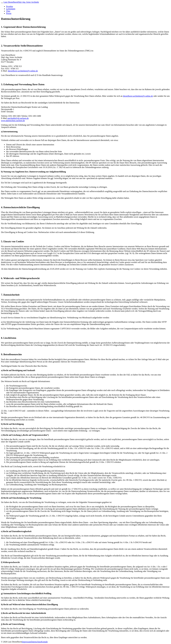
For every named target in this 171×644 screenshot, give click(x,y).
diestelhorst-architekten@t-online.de (23, 71)
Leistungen (11, 9)
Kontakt (44, 642)
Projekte (10, 6)
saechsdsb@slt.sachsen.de (18, 118)
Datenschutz (36, 642)
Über (8, 11)
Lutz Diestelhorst (21, 2)
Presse (9, 13)
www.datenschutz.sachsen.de (13, 121)
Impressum (26, 642)
